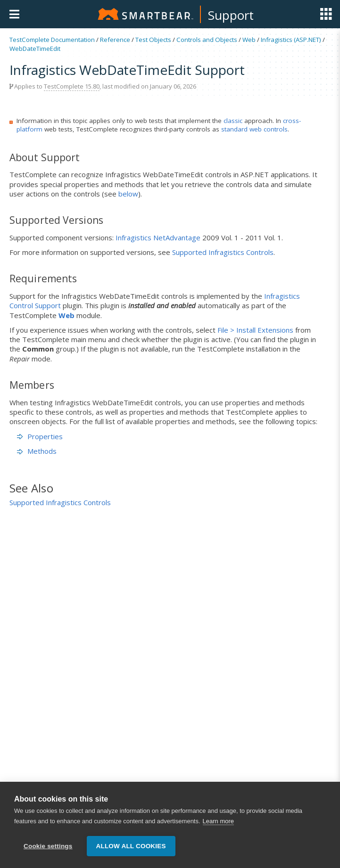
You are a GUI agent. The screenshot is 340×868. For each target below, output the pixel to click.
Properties (40, 436)
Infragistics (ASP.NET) (291, 40)
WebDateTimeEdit (35, 49)
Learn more (218, 821)
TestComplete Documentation (52, 40)
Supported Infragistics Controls (223, 252)
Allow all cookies (131, 846)
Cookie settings (48, 846)
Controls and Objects (207, 40)
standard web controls (254, 129)
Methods (37, 451)
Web (249, 40)
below (128, 194)
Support (231, 15)
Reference (115, 40)
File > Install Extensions (255, 330)
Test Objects (153, 40)
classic (233, 121)
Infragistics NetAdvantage (158, 237)
